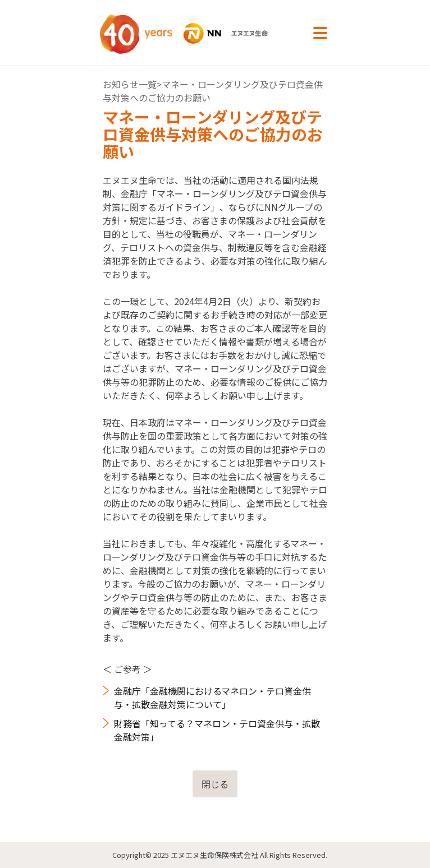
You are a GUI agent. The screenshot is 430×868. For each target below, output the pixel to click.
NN (196, 33)
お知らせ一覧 (130, 84)
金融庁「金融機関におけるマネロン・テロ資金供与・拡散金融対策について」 (212, 698)
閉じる (215, 784)
